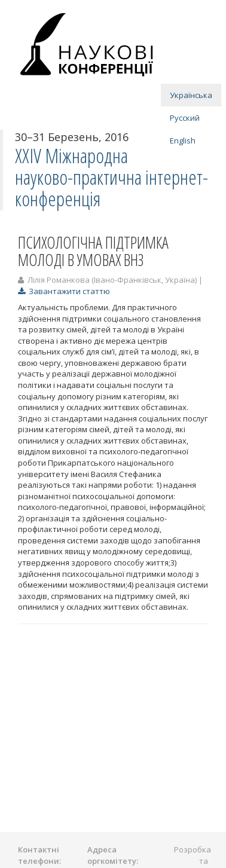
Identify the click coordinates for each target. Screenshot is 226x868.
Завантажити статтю (64, 291)
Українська (191, 95)
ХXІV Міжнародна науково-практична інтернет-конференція (112, 178)
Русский (185, 118)
